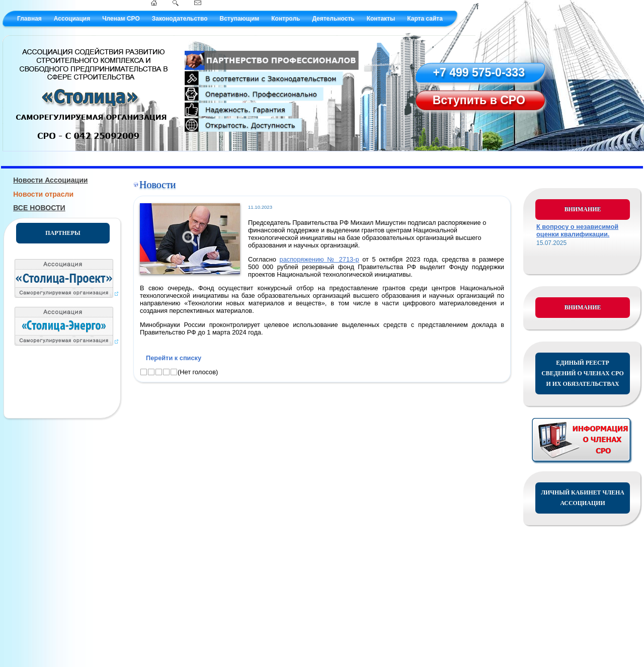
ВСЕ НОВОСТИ (39, 208)
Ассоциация (72, 19)
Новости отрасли (43, 194)
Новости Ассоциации (50, 180)
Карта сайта (425, 19)
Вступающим (239, 19)
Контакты (381, 19)
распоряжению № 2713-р (319, 259)
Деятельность (333, 19)
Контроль (286, 19)
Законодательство (180, 19)
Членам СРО (121, 19)
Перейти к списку (174, 358)
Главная (29, 19)
